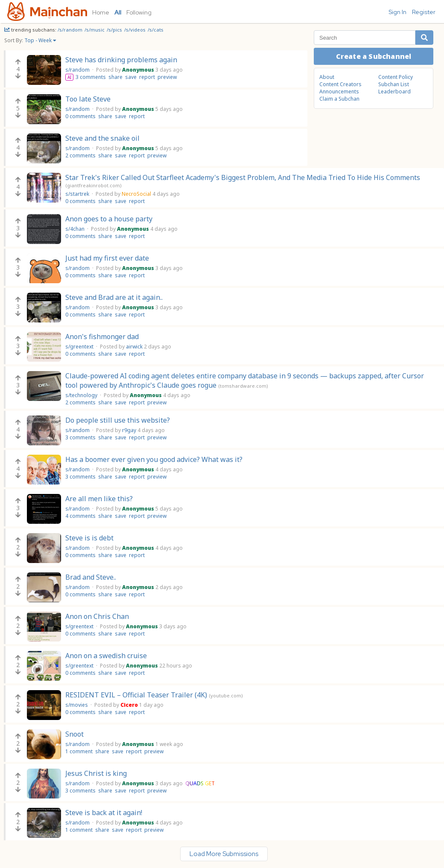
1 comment (79, 751)
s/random (78, 70)
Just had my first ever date (107, 258)
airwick (134, 347)
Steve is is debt (89, 538)
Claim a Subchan (339, 99)
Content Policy (396, 77)
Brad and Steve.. (91, 577)
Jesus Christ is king (96, 773)
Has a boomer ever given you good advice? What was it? (154, 459)
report (147, 77)
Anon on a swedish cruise (106, 656)
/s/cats (156, 30)
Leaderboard (394, 91)
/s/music (95, 30)
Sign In (397, 12)
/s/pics (115, 30)
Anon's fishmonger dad (102, 337)
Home (101, 12)
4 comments (80, 516)
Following (139, 12)
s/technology (82, 395)
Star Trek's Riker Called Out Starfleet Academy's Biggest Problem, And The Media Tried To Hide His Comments (243, 177)
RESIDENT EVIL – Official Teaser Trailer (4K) (136, 695)
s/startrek (78, 194)
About (327, 77)
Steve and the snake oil (102, 138)
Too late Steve (88, 99)
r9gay (129, 430)
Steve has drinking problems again (121, 60)
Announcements (339, 91)
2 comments (80, 155)
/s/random (71, 30)
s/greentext (80, 347)
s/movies (77, 705)
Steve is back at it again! (104, 813)
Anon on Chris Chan (97, 616)
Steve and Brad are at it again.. (114, 297)
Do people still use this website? (118, 420)
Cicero (129, 705)
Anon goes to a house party (109, 219)
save (131, 77)
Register (424, 12)
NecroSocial (136, 194)
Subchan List (394, 84)
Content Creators (340, 84)
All (118, 12)
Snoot (74, 734)
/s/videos (136, 30)
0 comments (80, 116)
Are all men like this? (99, 499)
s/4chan (76, 229)
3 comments (91, 77)
